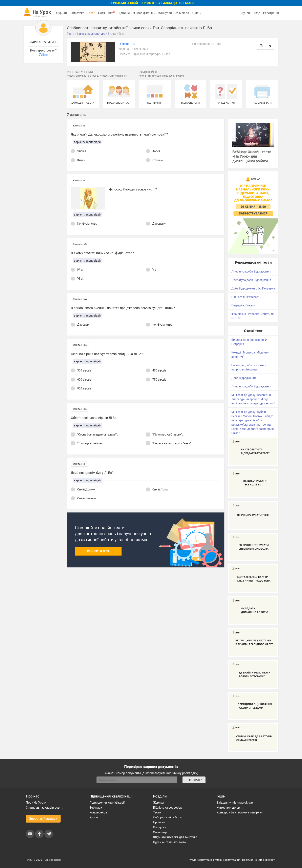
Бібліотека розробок (167, 808)
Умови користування (227, 860)
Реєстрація (271, 13)
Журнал (61, 13)
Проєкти (159, 822)
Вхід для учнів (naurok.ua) (235, 803)
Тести (91, 13)
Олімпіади (160, 832)
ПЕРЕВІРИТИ (194, 780)
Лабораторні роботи (167, 817)
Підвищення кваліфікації (136, 13)
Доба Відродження (244, 378)
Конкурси (165, 13)
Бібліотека (77, 13)
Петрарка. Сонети (243, 305)
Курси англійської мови (170, 842)
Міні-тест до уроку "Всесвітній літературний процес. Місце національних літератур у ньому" (253, 399)
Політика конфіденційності (259, 860)
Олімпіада (182, 13)
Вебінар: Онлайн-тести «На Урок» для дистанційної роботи (252, 156)
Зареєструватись (44, 42)
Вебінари (96, 808)
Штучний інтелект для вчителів (175, 837)
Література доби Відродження (251, 271)
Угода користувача (201, 860)
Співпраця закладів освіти (45, 808)
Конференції (98, 812)
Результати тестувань (113, 76)
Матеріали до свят (230, 808)
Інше (197, 13)
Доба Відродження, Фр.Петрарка (253, 288)
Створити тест (98, 551)
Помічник (106, 13)
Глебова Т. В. (127, 44)
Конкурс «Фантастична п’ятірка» (240, 812)
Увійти (43, 55)
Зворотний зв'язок (43, 819)
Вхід (257, 13)
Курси (94, 817)
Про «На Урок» (36, 803)
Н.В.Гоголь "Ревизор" (245, 297)
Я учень (246, 13)
